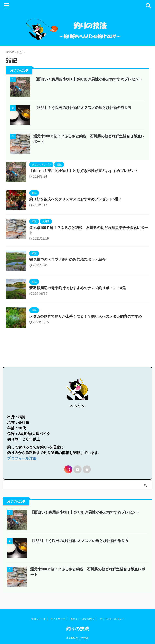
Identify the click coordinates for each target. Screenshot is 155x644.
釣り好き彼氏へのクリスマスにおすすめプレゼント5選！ (76, 208)
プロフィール (38, 619)
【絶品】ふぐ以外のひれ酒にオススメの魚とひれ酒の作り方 (82, 116)
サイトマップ (58, 619)
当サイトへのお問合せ (83, 619)
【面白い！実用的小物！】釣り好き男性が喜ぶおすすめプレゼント (88, 88)
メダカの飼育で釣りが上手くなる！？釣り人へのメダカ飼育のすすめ (86, 326)
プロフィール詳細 (22, 465)
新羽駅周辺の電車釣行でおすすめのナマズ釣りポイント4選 (77, 297)
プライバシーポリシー (112, 619)
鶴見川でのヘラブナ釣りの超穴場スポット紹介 (67, 269)
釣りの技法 (77, 629)
